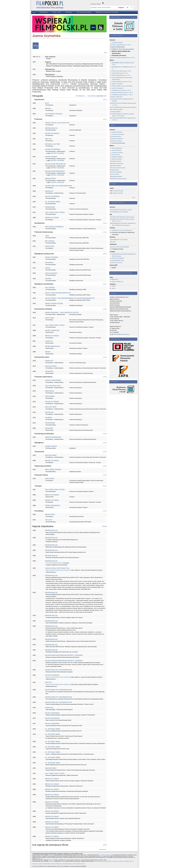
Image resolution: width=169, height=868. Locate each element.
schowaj (105, 99)
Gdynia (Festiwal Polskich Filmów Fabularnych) (58, 570)
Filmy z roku (57, 12)
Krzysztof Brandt (116, 136)
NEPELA (48, 108)
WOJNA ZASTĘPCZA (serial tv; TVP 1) (122, 93)
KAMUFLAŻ (49, 191)
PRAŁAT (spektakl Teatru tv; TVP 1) (122, 45)
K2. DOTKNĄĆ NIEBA (53, 202)
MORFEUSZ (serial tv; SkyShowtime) (122, 230)
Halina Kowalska (116, 166)
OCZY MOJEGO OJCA (53, 386)
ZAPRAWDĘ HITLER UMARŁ (120, 212)
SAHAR (48, 352)
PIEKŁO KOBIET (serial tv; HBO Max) (122, 86)
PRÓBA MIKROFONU (52, 346)
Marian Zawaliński (117, 159)
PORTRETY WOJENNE (57, 153)
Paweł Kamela (116, 155)
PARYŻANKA (50, 391)
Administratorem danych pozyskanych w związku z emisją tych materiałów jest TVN (114, 861)
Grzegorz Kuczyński (117, 153)
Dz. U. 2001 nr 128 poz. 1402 (105, 855)
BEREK (114, 268)
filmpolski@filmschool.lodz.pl (122, 334)
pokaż (105, 845)
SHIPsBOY (65, 84)
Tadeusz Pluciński (118, 193)
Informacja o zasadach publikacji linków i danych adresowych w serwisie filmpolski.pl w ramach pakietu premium (58, 864)
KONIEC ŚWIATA (51, 446)
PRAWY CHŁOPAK (52, 257)
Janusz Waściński (117, 172)
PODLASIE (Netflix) (117, 43)
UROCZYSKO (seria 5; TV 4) (120, 73)
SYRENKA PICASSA (118, 249)
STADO (48, 268)
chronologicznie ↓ (81, 96)
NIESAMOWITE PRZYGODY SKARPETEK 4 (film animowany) (124, 255)
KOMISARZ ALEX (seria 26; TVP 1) (122, 90)
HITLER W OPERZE (52, 402)
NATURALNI (49, 412)
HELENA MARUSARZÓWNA (55, 171)
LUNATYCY (49, 341)
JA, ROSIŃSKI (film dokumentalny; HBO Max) (124, 107)
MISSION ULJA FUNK (52, 144)
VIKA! (47, 236)
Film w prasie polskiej (84, 12)
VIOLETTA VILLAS (117, 263)
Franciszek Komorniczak (119, 168)
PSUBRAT (49, 418)
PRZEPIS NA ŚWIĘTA (118, 258)
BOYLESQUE (50, 241)
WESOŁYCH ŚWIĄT (52, 218)
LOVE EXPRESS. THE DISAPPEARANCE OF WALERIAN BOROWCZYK (70, 298)
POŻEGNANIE (50, 207)
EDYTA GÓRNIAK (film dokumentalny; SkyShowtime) (122, 79)
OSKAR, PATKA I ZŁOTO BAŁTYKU (57, 123)
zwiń (105, 53)
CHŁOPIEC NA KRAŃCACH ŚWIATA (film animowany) (123, 233)
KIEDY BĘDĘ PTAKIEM (53, 469)
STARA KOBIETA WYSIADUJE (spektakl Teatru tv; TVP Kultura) (123, 115)
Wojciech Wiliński (117, 150)
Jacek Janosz (116, 174)
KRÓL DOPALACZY (117, 97)
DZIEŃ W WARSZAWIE (53, 380)
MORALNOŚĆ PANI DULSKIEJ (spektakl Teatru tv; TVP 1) (123, 220)
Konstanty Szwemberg (118, 134)
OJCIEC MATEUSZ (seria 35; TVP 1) (122, 82)
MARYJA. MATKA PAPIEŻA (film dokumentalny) (121, 52)
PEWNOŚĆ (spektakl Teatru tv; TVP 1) (122, 95)
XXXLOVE (49, 520)
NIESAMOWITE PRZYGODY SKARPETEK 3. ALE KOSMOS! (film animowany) (124, 224)
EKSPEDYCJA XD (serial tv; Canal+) (122, 210)
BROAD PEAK (50, 514)
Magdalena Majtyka (117, 157)
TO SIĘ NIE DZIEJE (117, 109)
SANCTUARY (50, 246)
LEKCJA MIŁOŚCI (51, 273)
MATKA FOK (115, 279)
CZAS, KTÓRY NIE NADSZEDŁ (121, 247)
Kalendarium (44, 12)
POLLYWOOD (50, 288)
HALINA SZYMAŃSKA (53, 149)
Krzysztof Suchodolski (118, 143)
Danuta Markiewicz (117, 148)
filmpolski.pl (51, 855)
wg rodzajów (92, 96)
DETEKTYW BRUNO (52, 133)
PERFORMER (50, 396)
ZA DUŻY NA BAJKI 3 (118, 88)
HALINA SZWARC (51, 157)
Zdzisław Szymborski (118, 163)
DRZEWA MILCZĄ (51, 128)
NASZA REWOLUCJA (118, 260)
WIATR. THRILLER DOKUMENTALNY (58, 293)
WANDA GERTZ (51, 179)
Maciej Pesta (115, 170)
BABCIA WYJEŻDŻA (52, 495)
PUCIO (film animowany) (119, 55)
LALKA (114, 242)
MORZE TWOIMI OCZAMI (54, 303)
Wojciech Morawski (117, 132)
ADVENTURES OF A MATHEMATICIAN (58, 186)
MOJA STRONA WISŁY (118, 47)
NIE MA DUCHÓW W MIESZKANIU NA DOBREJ (123, 100)
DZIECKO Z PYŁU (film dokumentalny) (123, 49)
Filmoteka (69, 12)
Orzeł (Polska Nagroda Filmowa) (54, 563)
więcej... (134, 197)
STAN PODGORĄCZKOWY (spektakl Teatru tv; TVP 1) (124, 119)
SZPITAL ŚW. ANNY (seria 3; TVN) (121, 71)
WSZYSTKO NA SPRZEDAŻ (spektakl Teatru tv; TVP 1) (124, 104)
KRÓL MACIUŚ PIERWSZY (54, 227)
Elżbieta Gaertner (117, 161)
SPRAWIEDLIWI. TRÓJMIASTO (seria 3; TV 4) (124, 68)
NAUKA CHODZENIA (52, 196)
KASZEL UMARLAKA (52, 330)
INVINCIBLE (49, 263)
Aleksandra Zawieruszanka (119, 179)
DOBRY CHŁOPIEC (117, 84)
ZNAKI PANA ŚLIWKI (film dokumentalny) (123, 217)
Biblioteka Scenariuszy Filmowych (107, 12)
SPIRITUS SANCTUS (117, 282)
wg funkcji (100, 96)
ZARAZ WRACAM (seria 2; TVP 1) (121, 75)
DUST (47, 103)
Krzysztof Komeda (118, 191)
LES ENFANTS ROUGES (54, 114)
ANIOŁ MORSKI (116, 112)
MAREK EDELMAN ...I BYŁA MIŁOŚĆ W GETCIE (62, 313)
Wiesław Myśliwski (117, 176)
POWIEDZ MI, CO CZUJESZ (120, 240)
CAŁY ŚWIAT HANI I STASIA (55, 212)
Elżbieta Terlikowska (117, 139)
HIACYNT (48, 139)
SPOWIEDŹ (49, 371)
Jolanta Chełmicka (117, 141)
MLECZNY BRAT (51, 366)
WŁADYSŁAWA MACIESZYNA (55, 164)
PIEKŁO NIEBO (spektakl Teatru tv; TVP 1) (123, 58)
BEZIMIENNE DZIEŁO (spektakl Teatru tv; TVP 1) (123, 64)
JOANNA (48, 279)
